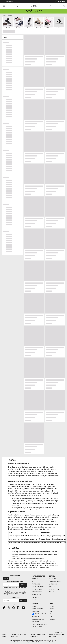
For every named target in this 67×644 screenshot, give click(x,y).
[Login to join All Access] (34, 10)
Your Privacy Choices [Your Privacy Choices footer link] (39, 614)
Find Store (23, 600)
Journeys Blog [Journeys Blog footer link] (53, 584)
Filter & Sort (13, 37)
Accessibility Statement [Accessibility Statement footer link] (38, 619)
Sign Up (6, 578)
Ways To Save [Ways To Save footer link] (53, 587)
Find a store (15, 597)
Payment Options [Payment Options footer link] (36, 595)
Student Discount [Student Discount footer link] (54, 589)
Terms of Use (17, 591)
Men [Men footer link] (51, 611)
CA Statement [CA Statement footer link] (35, 622)
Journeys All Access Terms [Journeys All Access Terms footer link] (39, 624)
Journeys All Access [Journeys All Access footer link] (55, 581)
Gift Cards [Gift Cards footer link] (52, 592)
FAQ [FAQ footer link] (33, 581)
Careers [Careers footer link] (34, 606)
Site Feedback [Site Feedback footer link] (35, 597)
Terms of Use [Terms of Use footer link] (35, 617)
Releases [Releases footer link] (53, 619)
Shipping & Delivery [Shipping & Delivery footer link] (37, 589)
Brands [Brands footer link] (52, 606)
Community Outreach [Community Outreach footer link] (37, 609)
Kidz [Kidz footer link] (51, 614)
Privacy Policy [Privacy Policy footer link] (36, 611)
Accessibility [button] (60, 2)
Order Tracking (8, 2)
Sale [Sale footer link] (51, 617)
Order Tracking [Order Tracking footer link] (36, 584)
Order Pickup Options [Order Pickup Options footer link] (38, 592)
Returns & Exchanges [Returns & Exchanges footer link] (38, 587)
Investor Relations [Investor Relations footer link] (37, 627)
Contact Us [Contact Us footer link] (35, 579)
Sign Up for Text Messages (15, 582)
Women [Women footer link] (52, 609)
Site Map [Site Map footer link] (34, 600)
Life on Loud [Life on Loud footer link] (53, 579)
